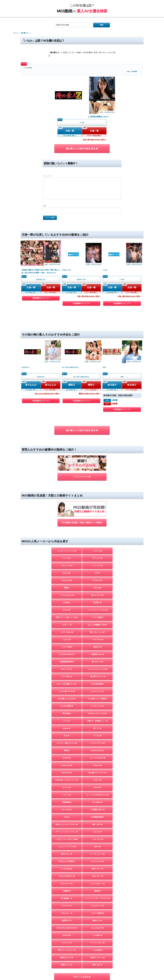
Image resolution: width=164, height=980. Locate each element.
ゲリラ (67, 721)
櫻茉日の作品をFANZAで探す (90, 394)
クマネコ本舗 (67, 647)
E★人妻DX (97, 802)
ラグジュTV (97, 558)
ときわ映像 (97, 950)
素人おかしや (97, 662)
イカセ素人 (97, 935)
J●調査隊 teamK (97, 654)
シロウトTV (97, 551)
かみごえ (97, 832)
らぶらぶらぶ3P (97, 861)
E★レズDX (67, 810)
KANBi (67, 603)
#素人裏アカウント (97, 677)
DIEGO (97, 847)
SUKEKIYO (97, 580)
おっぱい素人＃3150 (67, 691)
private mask (67, 765)
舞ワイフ (97, 728)
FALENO (67, 935)
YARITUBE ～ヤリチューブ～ (67, 780)
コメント (47, 176)
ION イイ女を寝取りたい (67, 684)
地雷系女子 (67, 921)
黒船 (67, 588)
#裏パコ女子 (97, 824)
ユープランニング (97, 854)
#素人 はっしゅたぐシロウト (67, 824)
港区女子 (97, 647)
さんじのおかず (97, 928)
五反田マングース (97, 958)
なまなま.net (67, 580)
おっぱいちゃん (97, 706)
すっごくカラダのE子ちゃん (97, 795)
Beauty (97, 787)
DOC (67, 736)
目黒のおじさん (67, 958)
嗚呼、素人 (97, 965)
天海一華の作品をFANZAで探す (94, 140)
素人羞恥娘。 (67, 898)
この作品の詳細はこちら (98, 117)
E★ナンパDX (67, 669)
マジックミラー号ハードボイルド (97, 898)
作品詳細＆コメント (41, 299)
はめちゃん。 (67, 913)
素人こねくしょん (97, 632)
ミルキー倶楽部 (97, 913)
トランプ (67, 795)
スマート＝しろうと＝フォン (67, 832)
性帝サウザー (97, 869)
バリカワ (97, 736)
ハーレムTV (97, 566)
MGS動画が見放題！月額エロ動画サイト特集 (82, 523)
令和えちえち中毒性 (67, 861)
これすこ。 (67, 625)
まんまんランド (97, 906)
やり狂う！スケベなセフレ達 (67, 839)
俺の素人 (97, 603)
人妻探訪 (67, 891)
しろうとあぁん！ (97, 884)
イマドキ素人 (67, 677)
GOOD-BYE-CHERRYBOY (67, 928)
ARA (97, 573)
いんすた (67, 640)
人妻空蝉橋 (67, 802)
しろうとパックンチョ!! (67, 847)
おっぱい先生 (67, 869)
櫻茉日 (72, 385)
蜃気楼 (97, 891)
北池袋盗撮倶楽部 (67, 662)
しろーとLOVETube (97, 758)
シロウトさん (97, 839)
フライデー (67, 906)
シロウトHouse (67, 632)
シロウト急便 (97, 617)
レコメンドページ (82, 477)
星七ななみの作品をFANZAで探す (47, 394)
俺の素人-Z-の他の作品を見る (82, 149)
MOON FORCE (97, 751)
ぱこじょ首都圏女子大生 (97, 625)
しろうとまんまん (67, 595)
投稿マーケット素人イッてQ (67, 617)
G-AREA (67, 758)
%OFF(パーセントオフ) (97, 714)
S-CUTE (67, 610)
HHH (67, 817)
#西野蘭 (114, 400)
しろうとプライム (97, 743)
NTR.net (97, 588)
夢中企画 (67, 714)
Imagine (67, 728)
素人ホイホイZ (97, 595)
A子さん (97, 780)
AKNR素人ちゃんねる (67, 699)
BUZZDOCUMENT (67, 654)
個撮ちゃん (97, 921)
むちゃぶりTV (67, 884)
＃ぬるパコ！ (97, 876)
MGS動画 (134, 72)
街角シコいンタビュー (67, 950)
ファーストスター (97, 943)
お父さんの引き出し (67, 876)
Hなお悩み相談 (97, 684)
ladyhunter (67, 773)
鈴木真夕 (112, 385)
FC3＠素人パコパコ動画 (97, 699)
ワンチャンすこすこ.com (97, 669)
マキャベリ (67, 943)
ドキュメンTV (67, 566)
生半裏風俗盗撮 (97, 817)
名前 (45, 206)
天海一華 (70, 131)
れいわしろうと (97, 691)
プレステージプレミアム (67, 551)
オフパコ (67, 787)
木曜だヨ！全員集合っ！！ (97, 721)
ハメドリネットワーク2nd (97, 610)
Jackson (67, 573)
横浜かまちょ (67, 854)
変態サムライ (67, 965)
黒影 (67, 751)
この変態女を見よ (97, 810)
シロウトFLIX (97, 640)
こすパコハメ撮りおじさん (67, 743)
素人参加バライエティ (97, 773)
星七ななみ (31, 385)
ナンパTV (67, 558)
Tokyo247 (97, 765)
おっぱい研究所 (67, 706)
